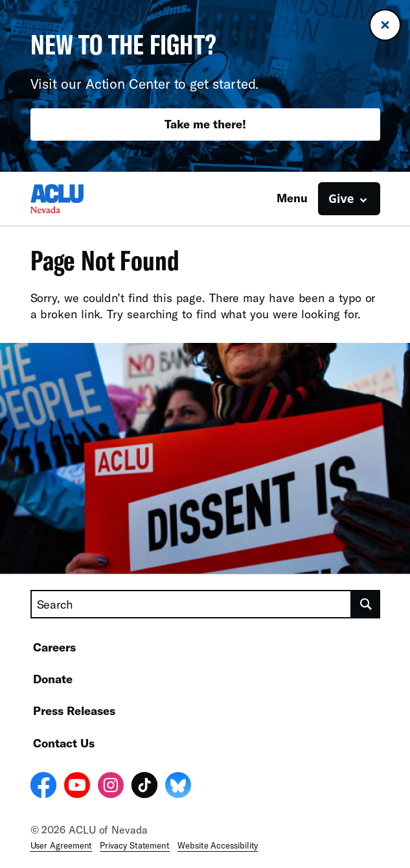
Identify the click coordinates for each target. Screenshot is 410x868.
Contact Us (64, 743)
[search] (366, 604)
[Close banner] (385, 25)
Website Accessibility (218, 845)
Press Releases (74, 710)
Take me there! (205, 124)
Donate (53, 679)
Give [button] (341, 198)
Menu (292, 198)
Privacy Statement (135, 845)
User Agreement (62, 845)
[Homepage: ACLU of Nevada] (76, 199)
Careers (54, 647)
